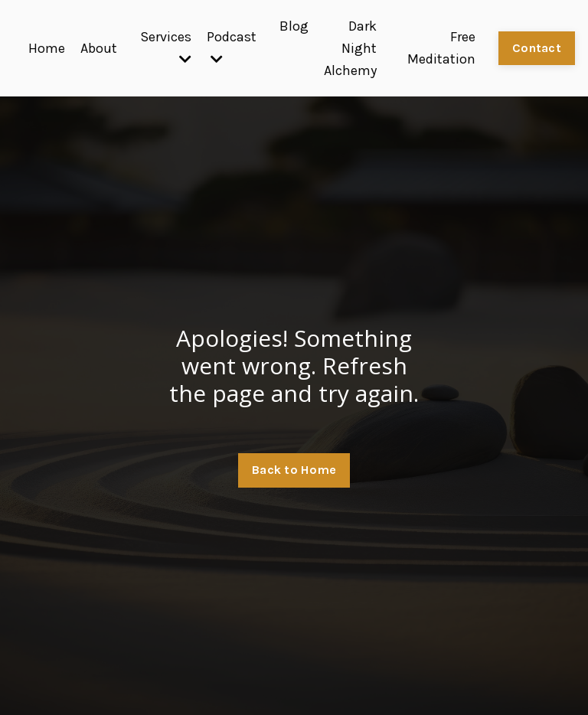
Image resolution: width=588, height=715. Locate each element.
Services (166, 47)
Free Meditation (441, 48)
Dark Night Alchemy (350, 48)
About (99, 48)
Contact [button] (537, 48)
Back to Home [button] (294, 470)
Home (47, 48)
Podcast (232, 47)
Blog (294, 26)
